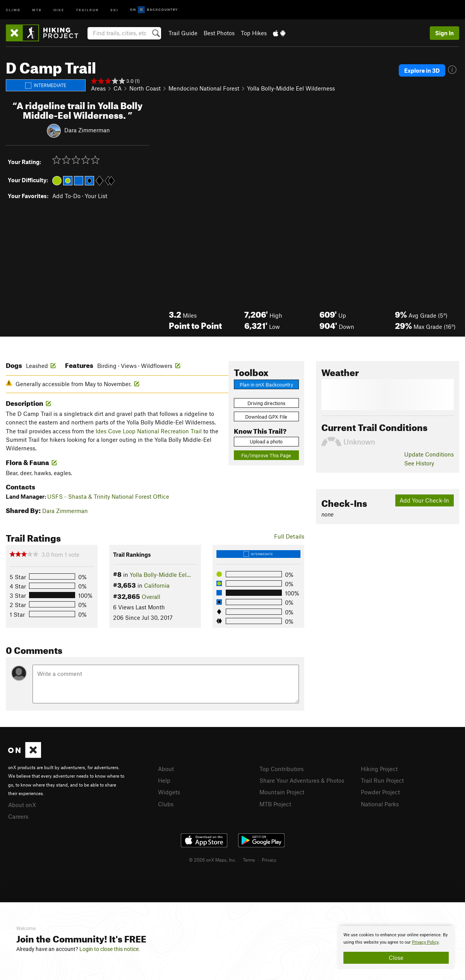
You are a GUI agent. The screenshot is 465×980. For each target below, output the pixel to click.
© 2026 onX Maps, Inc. (213, 859)
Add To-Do (66, 196)
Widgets (169, 791)
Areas (98, 88)
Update (429, 454)
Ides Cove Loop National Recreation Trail (149, 431)
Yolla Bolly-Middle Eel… (160, 575)
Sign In (444, 33)
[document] (396, 948)
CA (118, 88)
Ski (114, 9)
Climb (13, 9)
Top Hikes (254, 33)
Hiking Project (379, 769)
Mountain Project (282, 791)
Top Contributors (281, 769)
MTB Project (275, 803)
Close (396, 958)
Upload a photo (266, 441)
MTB (37, 9)
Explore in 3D (422, 70)
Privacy (269, 859)
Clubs (166, 803)
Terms (249, 859)
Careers (18, 816)
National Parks (380, 803)
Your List (96, 196)
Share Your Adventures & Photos (302, 780)
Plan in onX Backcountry (266, 385)
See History (419, 463)
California (157, 585)
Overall (151, 597)
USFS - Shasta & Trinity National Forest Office (108, 496)
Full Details (289, 536)
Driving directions (266, 403)
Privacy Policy (425, 942)
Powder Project (380, 791)
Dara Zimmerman (87, 130)
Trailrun (87, 9)
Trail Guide (183, 33)
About (166, 769)
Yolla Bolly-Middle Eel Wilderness (291, 88)
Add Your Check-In (424, 500)
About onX (22, 804)
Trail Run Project (382, 780)
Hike (59, 9)
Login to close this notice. (110, 949)
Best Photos (219, 33)
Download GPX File (266, 417)
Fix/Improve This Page (266, 455)
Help (164, 780)
